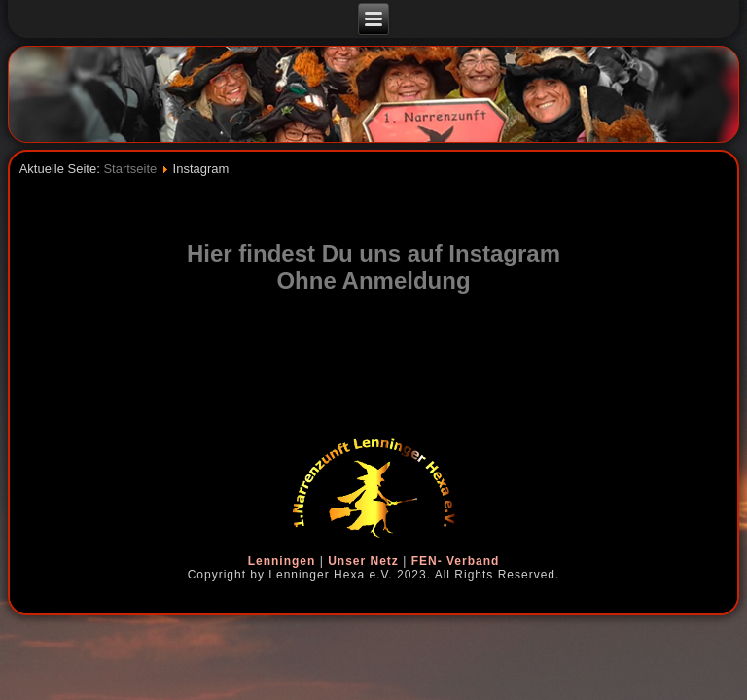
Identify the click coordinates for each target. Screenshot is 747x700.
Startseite (130, 169)
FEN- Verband (456, 561)
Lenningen (282, 561)
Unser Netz (363, 561)
